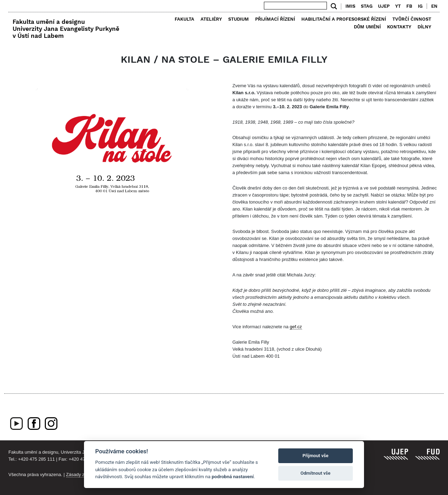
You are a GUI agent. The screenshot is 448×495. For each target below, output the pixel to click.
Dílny (424, 27)
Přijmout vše (315, 456)
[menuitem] (433, 6)
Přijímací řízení (275, 19)
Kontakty (399, 27)
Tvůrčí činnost (412, 19)
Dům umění (367, 27)
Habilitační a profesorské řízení (344, 19)
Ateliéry (211, 19)
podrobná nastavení (233, 476)
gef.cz (296, 327)
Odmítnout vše (315, 473)
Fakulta (184, 19)
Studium (239, 19)
